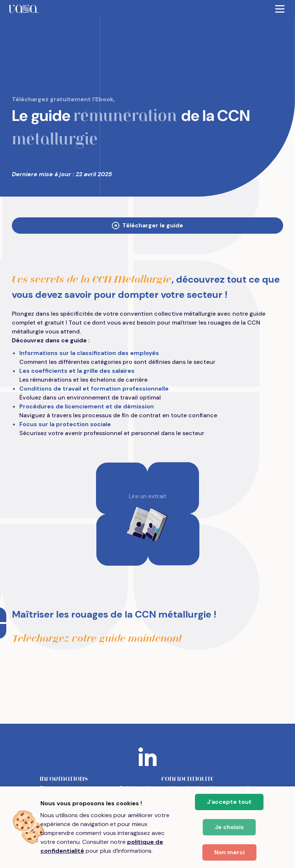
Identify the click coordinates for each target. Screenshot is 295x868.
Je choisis (229, 827)
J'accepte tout (229, 802)
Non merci (229, 852)
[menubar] (147, 9)
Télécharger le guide (147, 225)
